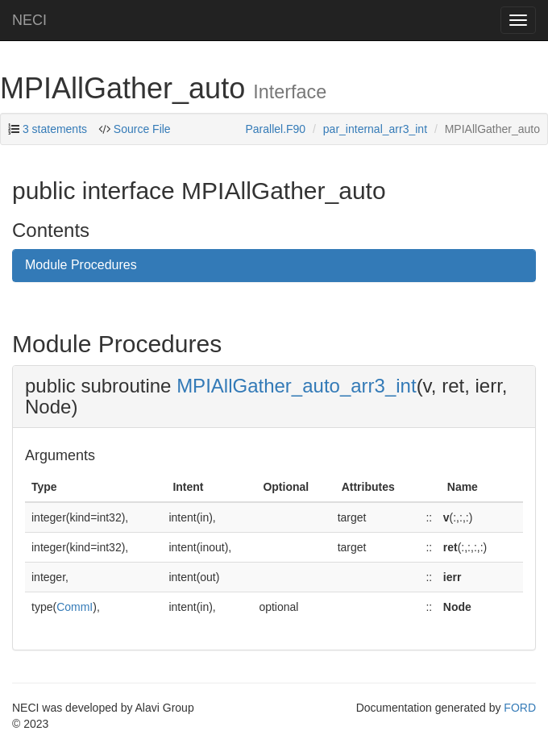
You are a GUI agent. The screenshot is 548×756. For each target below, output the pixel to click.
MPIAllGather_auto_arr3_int (297, 386)
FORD (520, 708)
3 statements (55, 129)
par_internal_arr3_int (375, 129)
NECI (29, 20)
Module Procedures (81, 265)
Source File (142, 129)
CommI (75, 607)
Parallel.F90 (275, 129)
